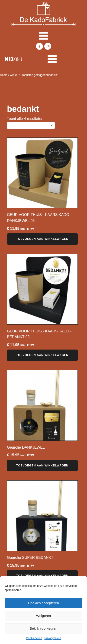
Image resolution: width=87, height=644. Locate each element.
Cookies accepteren (43, 603)
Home (4, 75)
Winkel (14, 75)
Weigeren (44, 616)
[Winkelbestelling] (31, 125)
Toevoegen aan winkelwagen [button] (42, 239)
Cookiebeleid (34, 638)
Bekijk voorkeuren (43, 628)
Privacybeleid (53, 638)
